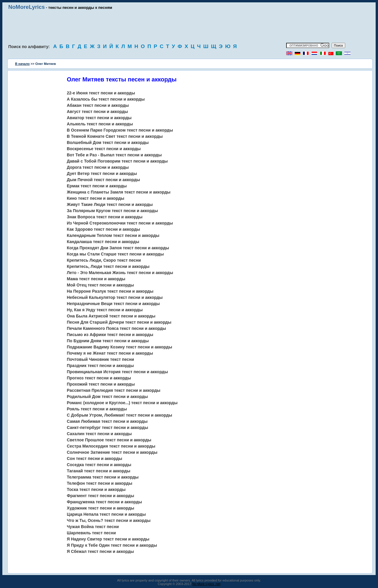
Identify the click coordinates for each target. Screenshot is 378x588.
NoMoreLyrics (27, 7)
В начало (22, 64)
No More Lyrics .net (206, 584)
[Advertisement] (189, 27)
